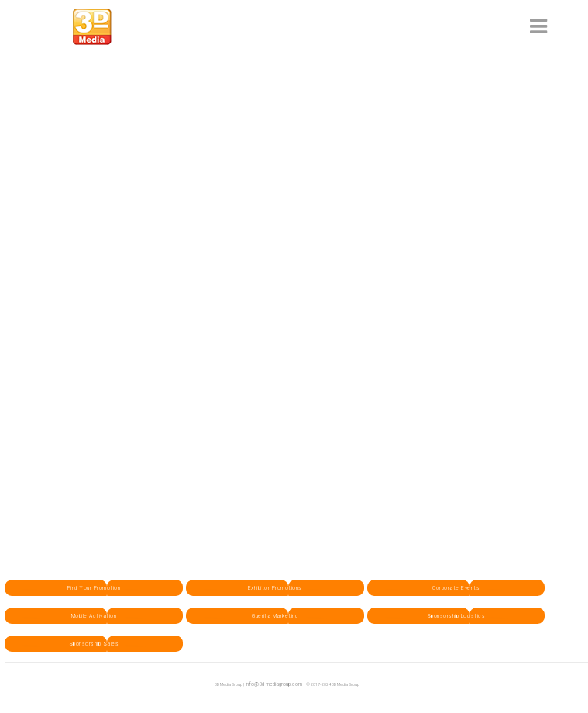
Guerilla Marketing (275, 616)
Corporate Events (456, 588)
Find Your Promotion (94, 588)
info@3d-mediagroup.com (274, 684)
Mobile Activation (94, 616)
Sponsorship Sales (94, 644)
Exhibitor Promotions (275, 588)
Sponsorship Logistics (456, 616)
